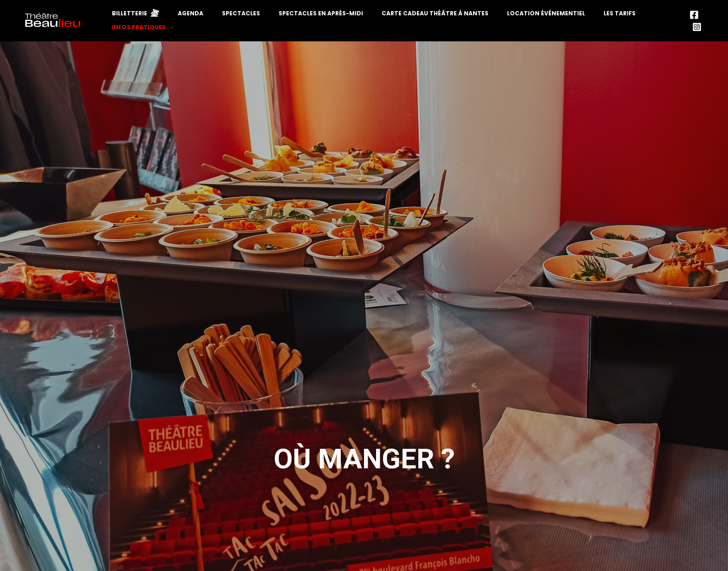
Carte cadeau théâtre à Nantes (427, 25)
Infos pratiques (644, 26)
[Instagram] (707, 26)
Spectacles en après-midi (324, 25)
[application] (671, 26)
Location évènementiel (527, 25)
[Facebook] (692, 26)
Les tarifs (589, 25)
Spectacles (255, 25)
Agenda (216, 25)
